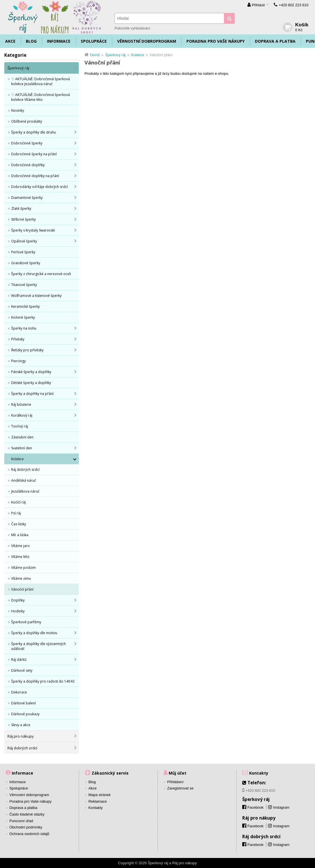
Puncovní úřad (21, 821)
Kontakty (96, 808)
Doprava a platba (275, 41)
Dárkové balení (23, 703)
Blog (31, 41)
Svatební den (22, 448)
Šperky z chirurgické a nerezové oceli (41, 274)
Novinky (18, 110)
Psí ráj (16, 513)
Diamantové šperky (27, 198)
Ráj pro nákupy (21, 736)
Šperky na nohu (24, 328)
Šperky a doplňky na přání (32, 394)
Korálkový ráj (22, 415)
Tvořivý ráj (20, 426)
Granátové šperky (26, 263)
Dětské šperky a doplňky (31, 383)
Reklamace (98, 801)
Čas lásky (19, 524)
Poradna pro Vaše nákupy (215, 41)
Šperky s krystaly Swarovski (33, 230)
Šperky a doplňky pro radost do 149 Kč (43, 681)
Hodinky (18, 611)
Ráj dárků (19, 660)
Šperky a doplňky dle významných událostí (39, 646)
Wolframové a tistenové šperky (36, 296)
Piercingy (18, 361)
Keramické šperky (25, 306)
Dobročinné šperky (27, 143)
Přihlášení (175, 782)
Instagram (281, 807)
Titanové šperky (24, 285)
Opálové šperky (24, 241)
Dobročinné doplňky (28, 165)
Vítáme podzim (23, 568)
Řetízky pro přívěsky (27, 350)
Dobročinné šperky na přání (34, 154)
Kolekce (17, 459)
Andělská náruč (24, 480)
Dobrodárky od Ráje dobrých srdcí (40, 187)
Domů (95, 55)
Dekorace (19, 692)
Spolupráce (94, 41)
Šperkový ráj (18, 68)
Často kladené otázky (27, 814)
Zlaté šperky (21, 208)
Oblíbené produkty (27, 121)
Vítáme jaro (20, 546)
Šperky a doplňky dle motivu (34, 633)
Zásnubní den (22, 437)
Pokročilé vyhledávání (132, 28)
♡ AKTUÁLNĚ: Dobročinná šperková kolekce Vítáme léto (41, 97)
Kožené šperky (23, 317)
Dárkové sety (22, 670)
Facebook (255, 826)
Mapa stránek (100, 795)
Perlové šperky (23, 252)
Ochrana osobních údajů (29, 834)
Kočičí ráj (18, 502)
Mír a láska (20, 535)
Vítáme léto (20, 557)
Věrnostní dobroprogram (147, 41)
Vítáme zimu (21, 578)
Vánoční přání (22, 589)
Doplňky (18, 600)
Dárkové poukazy (25, 714)
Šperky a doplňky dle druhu (34, 132)
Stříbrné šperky (23, 219)
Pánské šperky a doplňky (31, 372)
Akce (10, 41)
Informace (59, 41)
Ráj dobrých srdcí (25, 470)
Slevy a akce (21, 725)
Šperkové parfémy (26, 622)
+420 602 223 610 (294, 5)
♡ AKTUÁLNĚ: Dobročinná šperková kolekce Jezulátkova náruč (41, 81)
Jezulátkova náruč (25, 491)
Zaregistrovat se (180, 788)
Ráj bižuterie (21, 404)
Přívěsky (18, 339)
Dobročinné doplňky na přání (35, 176)
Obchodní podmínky (26, 827)
